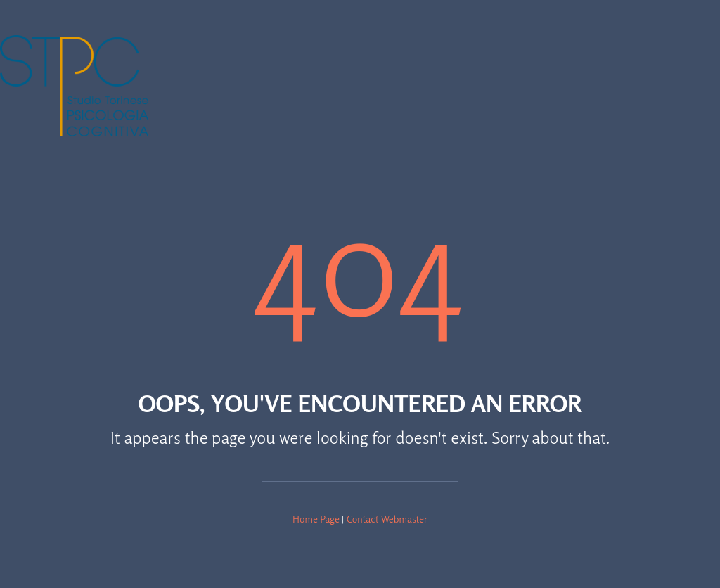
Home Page (316, 519)
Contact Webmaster (387, 519)
